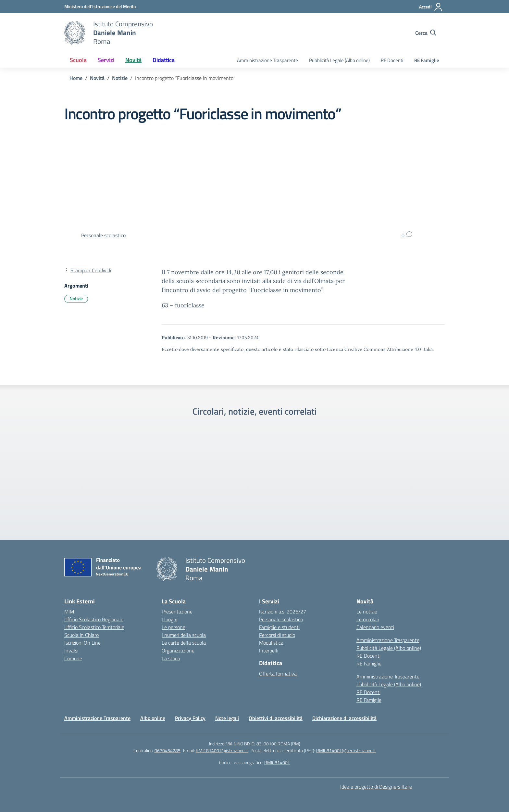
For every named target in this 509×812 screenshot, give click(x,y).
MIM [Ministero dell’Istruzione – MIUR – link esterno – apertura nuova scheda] (69, 612)
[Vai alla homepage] (75, 33)
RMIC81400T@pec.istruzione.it (346, 750)
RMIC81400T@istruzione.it (222, 750)
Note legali (227, 718)
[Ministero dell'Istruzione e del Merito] (100, 6)
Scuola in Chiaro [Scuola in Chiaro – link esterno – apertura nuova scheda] (81, 635)
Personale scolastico (281, 619)
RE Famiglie (427, 60)
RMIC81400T (277, 762)
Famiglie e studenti (279, 627)
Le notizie (367, 612)
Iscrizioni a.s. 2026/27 (283, 612)
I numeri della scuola (184, 635)
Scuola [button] (78, 60)
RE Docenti (392, 60)
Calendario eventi (375, 627)
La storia (171, 658)
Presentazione (177, 612)
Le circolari (368, 619)
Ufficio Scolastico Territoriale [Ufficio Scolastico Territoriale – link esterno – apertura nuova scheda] (94, 627)
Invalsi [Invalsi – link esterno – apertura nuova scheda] (71, 651)
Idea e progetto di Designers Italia (376, 787)
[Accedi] (431, 7)
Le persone (174, 627)
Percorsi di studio (277, 635)
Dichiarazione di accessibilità (344, 718)
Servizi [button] (106, 60)
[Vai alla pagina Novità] (97, 78)
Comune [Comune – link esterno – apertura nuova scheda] (73, 658)
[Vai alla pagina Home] (76, 78)
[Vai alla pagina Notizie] (120, 78)
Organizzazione (178, 651)
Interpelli (269, 651)
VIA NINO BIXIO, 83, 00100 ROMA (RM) (263, 744)
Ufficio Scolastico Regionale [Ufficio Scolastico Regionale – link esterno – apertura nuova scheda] (94, 619)
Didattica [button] (164, 60)
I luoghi (169, 619)
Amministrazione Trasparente (267, 60)
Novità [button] (133, 60)
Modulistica (271, 643)
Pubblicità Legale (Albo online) (339, 60)
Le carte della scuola (184, 643)
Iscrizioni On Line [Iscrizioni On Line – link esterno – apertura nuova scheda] (82, 643)
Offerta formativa (278, 674)
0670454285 (168, 750)
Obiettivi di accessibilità (276, 718)
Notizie (76, 298)
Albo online (153, 718)
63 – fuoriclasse (183, 305)
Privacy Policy (190, 718)
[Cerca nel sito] (426, 33)
